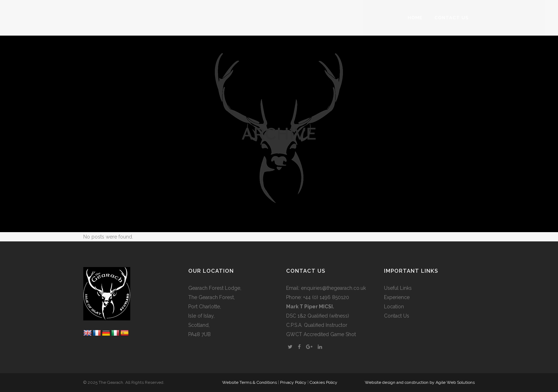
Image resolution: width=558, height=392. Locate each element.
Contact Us (397, 316)
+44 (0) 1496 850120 (326, 297)
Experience (397, 297)
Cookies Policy (323, 382)
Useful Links (398, 288)
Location (394, 307)
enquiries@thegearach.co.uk (333, 288)
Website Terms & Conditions (249, 382)
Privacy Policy (293, 382)
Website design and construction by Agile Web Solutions (420, 382)
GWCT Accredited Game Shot (321, 334)
